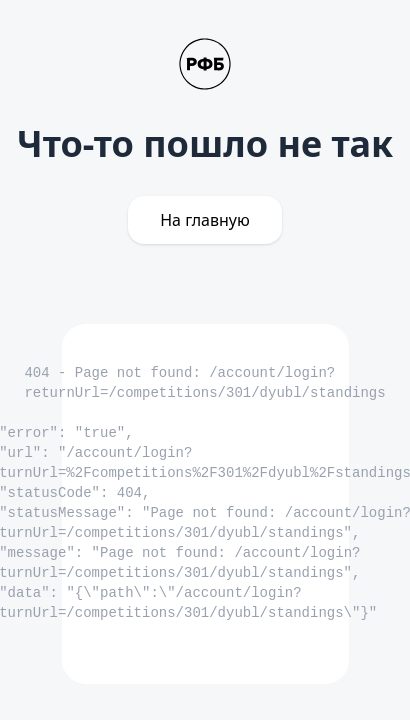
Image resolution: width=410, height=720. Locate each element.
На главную (205, 220)
